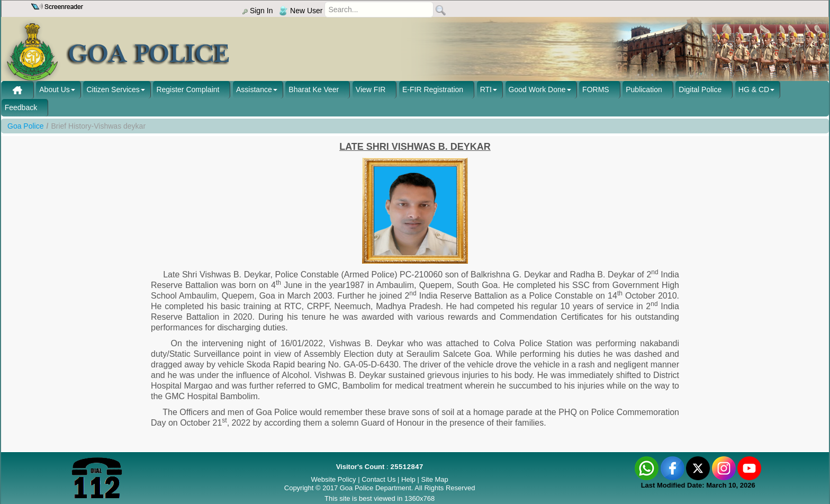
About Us (55, 89)
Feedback (21, 107)
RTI (486, 89)
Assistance (254, 89)
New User (301, 11)
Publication (644, 89)
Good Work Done (537, 89)
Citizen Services (113, 89)
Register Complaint (188, 89)
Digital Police (700, 89)
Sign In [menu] (258, 11)
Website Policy (334, 479)
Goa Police (25, 126)
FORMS (596, 89)
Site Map (434, 479)
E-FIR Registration (433, 89)
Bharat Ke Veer (314, 89)
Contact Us (378, 479)
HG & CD (754, 89)
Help (409, 479)
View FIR (371, 89)
